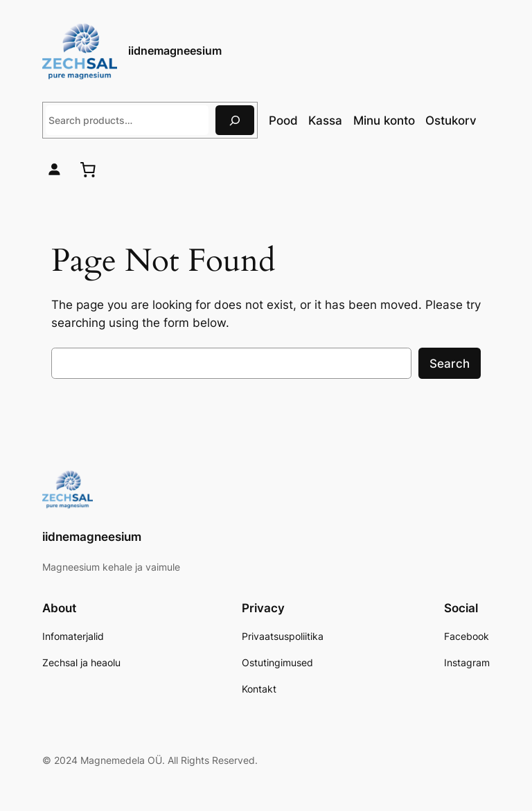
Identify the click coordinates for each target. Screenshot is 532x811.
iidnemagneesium (175, 51)
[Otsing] (235, 120)
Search (450, 364)
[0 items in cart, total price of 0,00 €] (88, 170)
